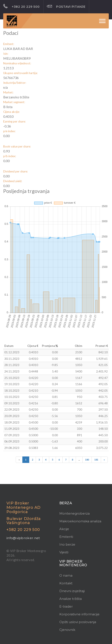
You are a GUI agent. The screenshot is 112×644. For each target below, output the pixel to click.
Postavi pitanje (66, 6)
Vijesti (64, 552)
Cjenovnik (67, 630)
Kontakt (66, 583)
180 (87, 460)
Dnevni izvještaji (72, 591)
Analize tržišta (71, 599)
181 (96, 460)
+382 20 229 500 (21, 6)
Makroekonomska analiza (80, 521)
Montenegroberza (74, 513)
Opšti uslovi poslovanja (78, 622)
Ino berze (67, 544)
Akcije (64, 529)
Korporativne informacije (79, 614)
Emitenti (66, 537)
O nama (66, 575)
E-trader (66, 606)
